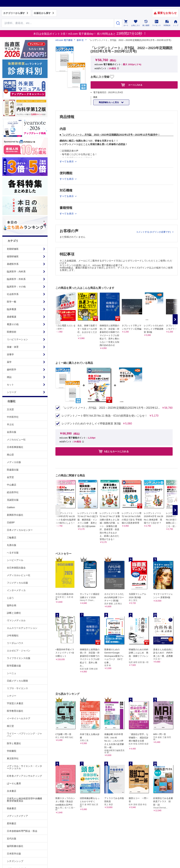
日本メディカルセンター (20, 530)
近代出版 (12, 839)
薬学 (9, 362)
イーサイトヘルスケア (19, 718)
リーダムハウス (15, 643)
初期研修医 (13, 249)
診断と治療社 (14, 613)
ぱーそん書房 (14, 783)
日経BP (11, 522)
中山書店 (12, 485)
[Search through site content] (58, 23)
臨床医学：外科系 (16, 279)
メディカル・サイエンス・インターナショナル (24, 767)
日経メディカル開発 (17, 681)
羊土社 (10, 424)
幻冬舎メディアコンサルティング (24, 776)
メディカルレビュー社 (19, 575)
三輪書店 (12, 538)
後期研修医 (13, 256)
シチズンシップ (15, 861)
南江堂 (10, 726)
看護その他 (13, 324)
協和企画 (12, 605)
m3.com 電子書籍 (64, 40)
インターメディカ (16, 590)
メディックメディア (17, 816)
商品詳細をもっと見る (109, 102)
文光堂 (10, 409)
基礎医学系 (13, 264)
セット (10, 385)
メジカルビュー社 (16, 440)
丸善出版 (12, 545)
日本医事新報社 (15, 447)
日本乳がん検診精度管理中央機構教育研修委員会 (24, 800)
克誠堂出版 (13, 500)
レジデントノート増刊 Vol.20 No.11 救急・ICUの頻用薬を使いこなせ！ (104, 416)
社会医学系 (13, 294)
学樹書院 (12, 751)
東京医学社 (13, 758)
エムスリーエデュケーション (22, 628)
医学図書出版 (14, 666)
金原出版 (12, 432)
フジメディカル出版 (17, 583)
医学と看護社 (14, 743)
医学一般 (12, 302)
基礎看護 (12, 317)
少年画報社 (13, 636)
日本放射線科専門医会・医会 (22, 831)
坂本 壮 (80, 40)
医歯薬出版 (13, 470)
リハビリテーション (17, 339)
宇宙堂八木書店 (15, 703)
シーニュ (12, 673)
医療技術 (12, 332)
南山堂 (10, 455)
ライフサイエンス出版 (19, 658)
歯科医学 (12, 370)
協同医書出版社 (15, 846)
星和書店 (12, 823)
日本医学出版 (14, 854)
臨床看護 (12, 309)
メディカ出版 (14, 462)
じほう (10, 598)
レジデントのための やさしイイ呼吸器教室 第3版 (91, 424)
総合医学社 (13, 492)
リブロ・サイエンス (17, 688)
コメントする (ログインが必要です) (154, 232)
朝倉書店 (12, 808)
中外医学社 (13, 417)
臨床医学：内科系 (16, 272)
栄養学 (10, 354)
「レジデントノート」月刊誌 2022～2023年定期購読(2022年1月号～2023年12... (111, 408)
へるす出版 (13, 553)
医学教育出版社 (15, 711)
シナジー (12, 696)
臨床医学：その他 (16, 287)
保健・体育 (13, 347)
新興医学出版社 (15, 515)
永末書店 (12, 791)
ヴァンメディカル (16, 620)
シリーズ (12, 392)
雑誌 (9, 377)
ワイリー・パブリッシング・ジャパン (24, 735)
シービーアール (15, 560)
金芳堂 (10, 477)
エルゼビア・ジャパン (19, 651)
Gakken (11, 507)
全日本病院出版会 (16, 568)
